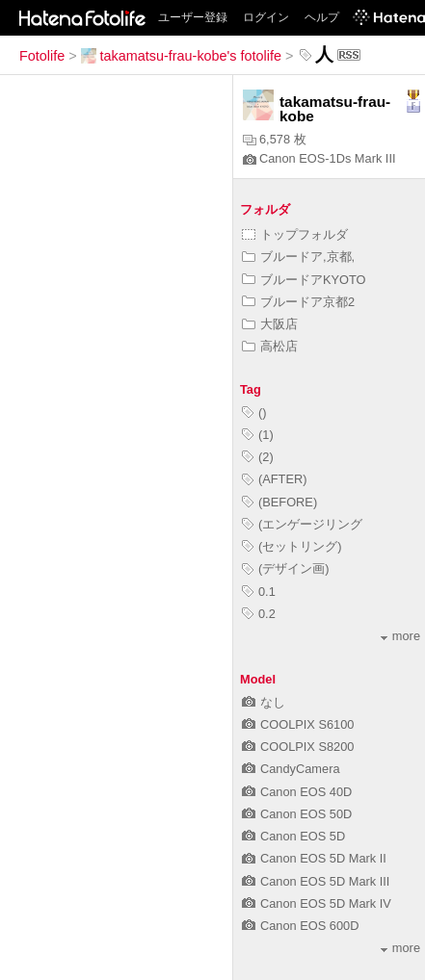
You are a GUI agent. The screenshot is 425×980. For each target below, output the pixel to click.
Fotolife (42, 56)
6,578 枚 (275, 139)
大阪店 (270, 324)
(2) (258, 457)
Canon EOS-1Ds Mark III (319, 158)
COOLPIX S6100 (298, 724)
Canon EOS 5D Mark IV (317, 903)
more (400, 636)
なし (264, 702)
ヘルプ (322, 17)
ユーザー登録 (193, 17)
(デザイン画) (286, 568)
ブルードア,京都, (298, 257)
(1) (258, 435)
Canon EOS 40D (297, 792)
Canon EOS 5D (293, 836)
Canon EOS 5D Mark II (314, 858)
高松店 (270, 346)
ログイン (266, 17)
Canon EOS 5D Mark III (316, 881)
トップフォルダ (295, 234)
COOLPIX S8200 (298, 747)
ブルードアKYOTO (304, 280)
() (254, 413)
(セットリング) (292, 546)
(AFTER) (274, 479)
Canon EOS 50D (297, 814)
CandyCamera (291, 769)
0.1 (259, 592)
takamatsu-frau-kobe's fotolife (181, 56)
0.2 (259, 614)
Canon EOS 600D (300, 926)
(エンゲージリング (302, 524)
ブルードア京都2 (298, 302)
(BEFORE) (279, 502)
